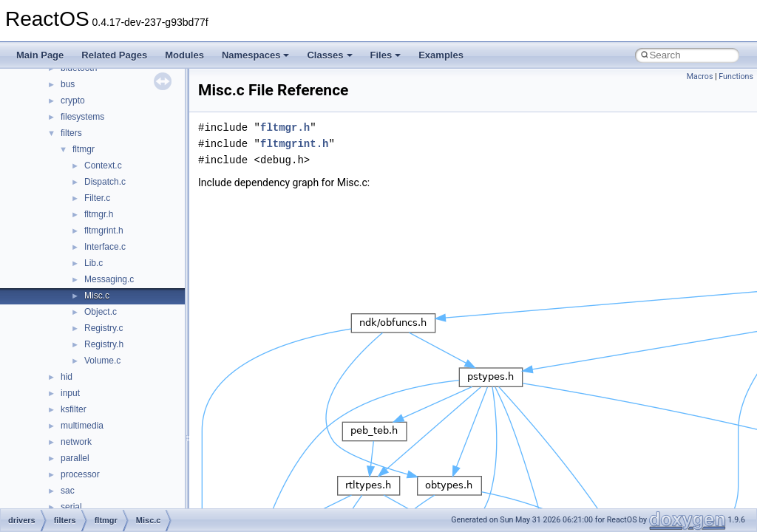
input (70, 393)
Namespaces (256, 55)
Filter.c (97, 198)
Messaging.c (109, 279)
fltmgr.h (99, 214)
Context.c (103, 166)
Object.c (101, 312)
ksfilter (74, 409)
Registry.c (103, 328)
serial (71, 507)
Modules (184, 55)
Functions (736, 76)
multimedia (82, 426)
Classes (329, 55)
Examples (441, 55)
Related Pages (114, 55)
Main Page (40, 55)
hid (67, 377)
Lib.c (94, 263)
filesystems (82, 117)
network (76, 442)
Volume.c (102, 361)
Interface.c (105, 247)
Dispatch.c (105, 182)
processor (80, 474)
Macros (700, 76)
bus (68, 84)
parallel (75, 458)
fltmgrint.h (104, 231)
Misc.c (97, 296)
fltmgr (84, 149)
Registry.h (104, 344)
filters (71, 133)
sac (68, 491)
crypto (73, 100)
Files (386, 55)
